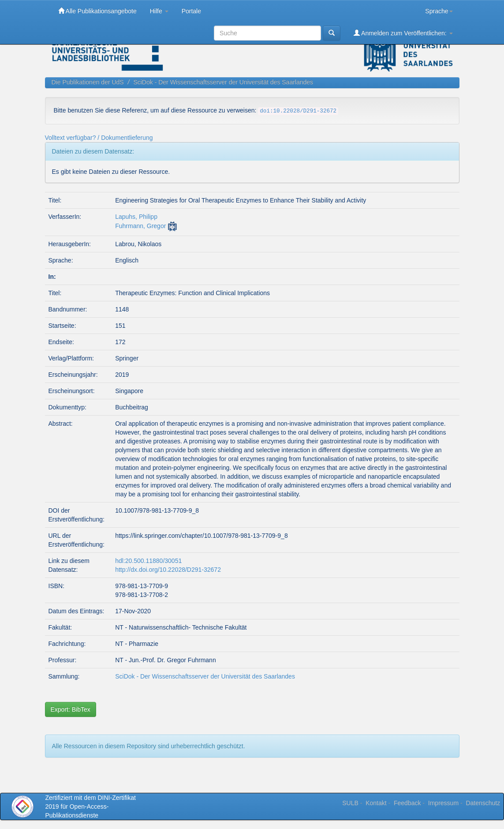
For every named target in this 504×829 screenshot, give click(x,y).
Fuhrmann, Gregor (140, 226)
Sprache (439, 11)
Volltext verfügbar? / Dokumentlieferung (99, 138)
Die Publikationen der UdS (88, 82)
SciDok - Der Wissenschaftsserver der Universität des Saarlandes (223, 82)
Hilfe (159, 11)
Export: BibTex (71, 709)
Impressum (443, 803)
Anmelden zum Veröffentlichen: (403, 33)
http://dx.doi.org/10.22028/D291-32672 (168, 570)
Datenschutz (483, 803)
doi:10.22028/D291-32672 (298, 111)
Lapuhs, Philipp (136, 217)
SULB (350, 803)
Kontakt (376, 803)
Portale (191, 11)
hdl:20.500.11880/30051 (148, 561)
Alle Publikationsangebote (97, 11)
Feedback (407, 803)
